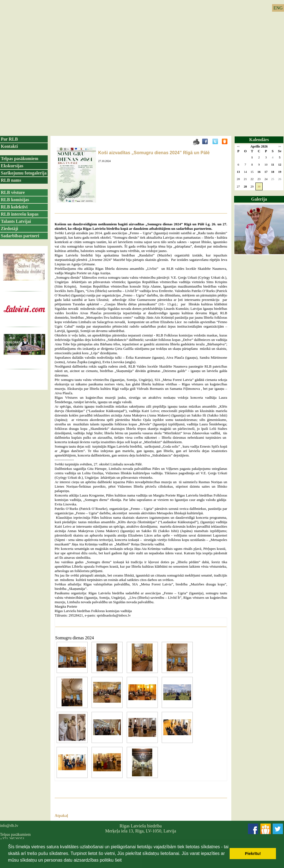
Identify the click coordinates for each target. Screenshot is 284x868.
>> (280, 147)
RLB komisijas (15, 200)
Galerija (259, 199)
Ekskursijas (12, 166)
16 (259, 172)
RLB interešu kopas (20, 214)
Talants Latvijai (16, 221)
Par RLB (9, 139)
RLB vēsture (13, 192)
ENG (278, 8)
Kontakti (9, 146)
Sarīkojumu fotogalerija (24, 173)
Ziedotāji (9, 229)
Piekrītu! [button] (253, 854)
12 (280, 164)
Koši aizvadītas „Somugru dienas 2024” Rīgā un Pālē (154, 153)
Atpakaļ (61, 816)
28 (245, 186)
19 (280, 172)
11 (273, 164)
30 (259, 186)
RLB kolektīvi (14, 207)
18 (273, 172)
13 (238, 172)
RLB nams (11, 180)
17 (266, 172)
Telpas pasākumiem (20, 159)
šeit (118, 860)
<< (238, 147)
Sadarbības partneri (20, 236)
